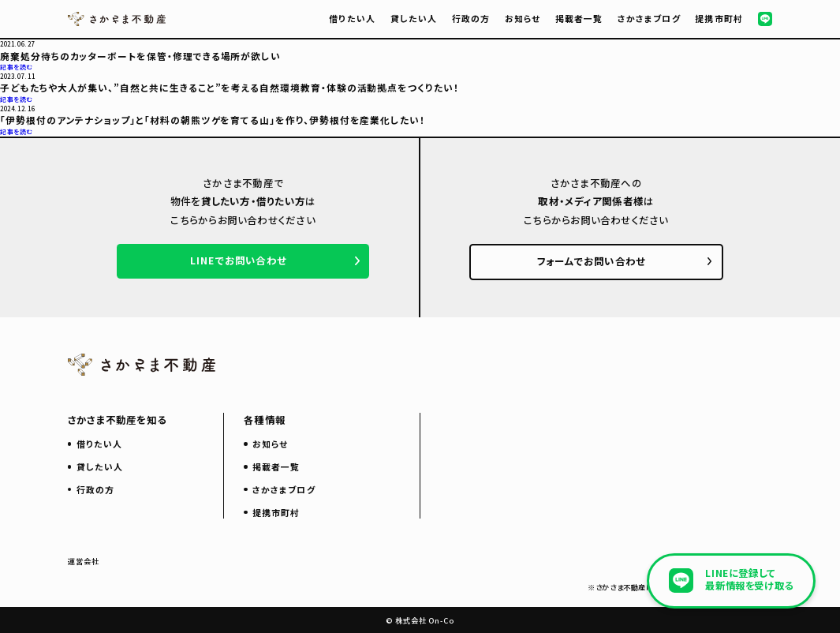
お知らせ (523, 18)
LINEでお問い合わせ (239, 260)
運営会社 (84, 561)
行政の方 (471, 18)
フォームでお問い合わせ (592, 261)
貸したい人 (414, 18)
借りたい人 (352, 18)
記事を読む (17, 67)
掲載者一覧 (579, 18)
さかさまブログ (649, 18)
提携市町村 (719, 18)
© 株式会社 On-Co (420, 620)
